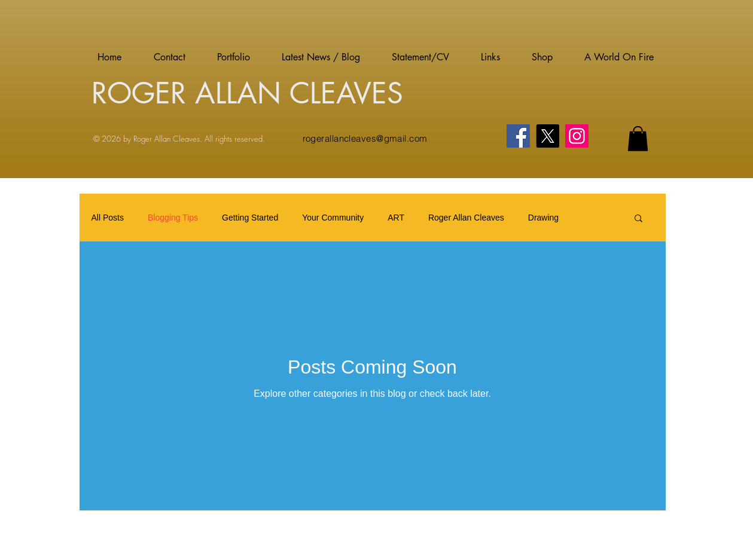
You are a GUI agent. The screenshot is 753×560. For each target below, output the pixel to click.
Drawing (543, 218)
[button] (638, 139)
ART (396, 218)
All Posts (108, 218)
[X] (548, 136)
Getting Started (250, 218)
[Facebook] (518, 136)
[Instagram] (577, 136)
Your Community (333, 218)
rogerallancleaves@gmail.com (365, 138)
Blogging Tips (173, 218)
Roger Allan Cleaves (466, 218)
